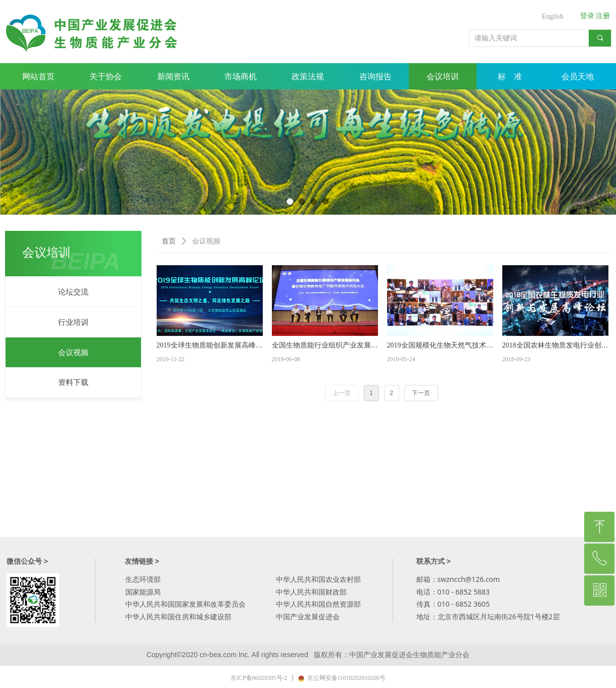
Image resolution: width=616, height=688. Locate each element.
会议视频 (206, 241)
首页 (169, 241)
